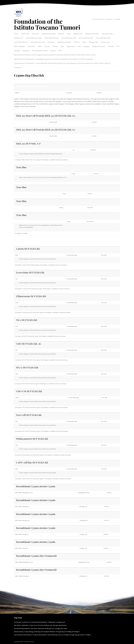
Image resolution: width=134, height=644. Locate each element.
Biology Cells (78, 34)
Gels (79, 46)
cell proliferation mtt (38, 42)
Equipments (71, 46)
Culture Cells (105, 42)
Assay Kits (31, 46)
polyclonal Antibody (49, 34)
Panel (69, 34)
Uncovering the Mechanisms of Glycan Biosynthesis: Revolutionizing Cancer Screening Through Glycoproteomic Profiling (52, 635)
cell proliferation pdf (86, 38)
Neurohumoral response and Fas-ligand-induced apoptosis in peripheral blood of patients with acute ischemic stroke (55, 55)
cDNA (40, 46)
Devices (55, 46)
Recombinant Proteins (40, 51)
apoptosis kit (19, 38)
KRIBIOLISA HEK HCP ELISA (32, 86)
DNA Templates (19, 46)
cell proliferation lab (52, 38)
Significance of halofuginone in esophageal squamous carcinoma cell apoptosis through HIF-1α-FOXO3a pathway (53, 59)
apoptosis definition (92, 34)
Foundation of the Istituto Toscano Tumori (47, 24)
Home (16, 34)
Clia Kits (47, 46)
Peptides (17, 51)
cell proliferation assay (34, 38)
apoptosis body (107, 34)
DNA (62, 46)
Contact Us (18, 68)
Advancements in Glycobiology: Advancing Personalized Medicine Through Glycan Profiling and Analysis (47, 632)
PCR (118, 46)
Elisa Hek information (21, 239)
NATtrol (61, 34)
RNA (60, 51)
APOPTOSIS (25, 34)
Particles (111, 46)
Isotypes (87, 46)
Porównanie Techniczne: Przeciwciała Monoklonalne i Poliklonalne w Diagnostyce (40, 622)
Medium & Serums (99, 46)
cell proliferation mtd (69, 38)
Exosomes (35, 34)
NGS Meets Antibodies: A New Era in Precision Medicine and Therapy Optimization (40, 625)
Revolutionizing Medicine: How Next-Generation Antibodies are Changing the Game (41, 628)
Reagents (26, 51)
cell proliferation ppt (103, 38)
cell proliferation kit (21, 42)
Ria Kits (53, 51)
